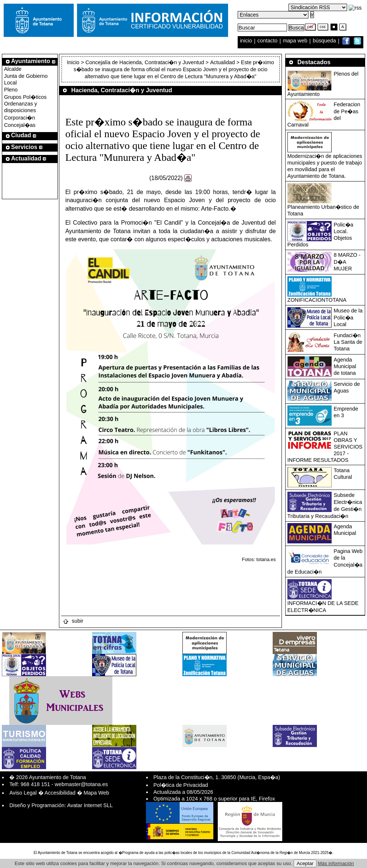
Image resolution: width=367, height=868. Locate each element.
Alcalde (13, 69)
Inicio (74, 62)
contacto (268, 41)
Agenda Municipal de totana (345, 366)
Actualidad (222, 62)
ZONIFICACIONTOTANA (317, 300)
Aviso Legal (23, 793)
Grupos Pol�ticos (25, 97)
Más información (336, 863)
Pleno (11, 90)
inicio (247, 41)
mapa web (296, 41)
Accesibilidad (60, 793)
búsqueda (325, 41)
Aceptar (305, 863)
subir (73, 621)
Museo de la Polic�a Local (348, 317)
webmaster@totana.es (81, 784)
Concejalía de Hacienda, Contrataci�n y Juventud (145, 62)
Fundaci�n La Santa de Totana (348, 342)
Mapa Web (96, 793)
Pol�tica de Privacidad (181, 785)
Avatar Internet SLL (90, 805)
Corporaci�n (20, 118)
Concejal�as (20, 125)
